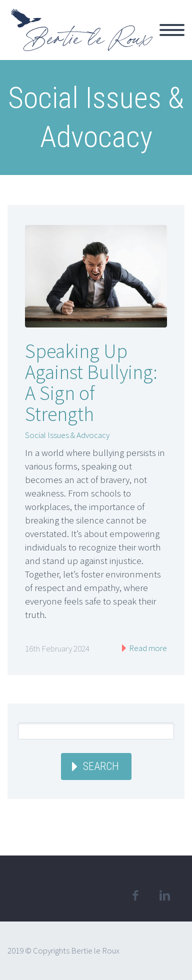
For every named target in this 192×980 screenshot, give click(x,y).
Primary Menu (172, 30)
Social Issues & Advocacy (67, 435)
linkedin (164, 895)
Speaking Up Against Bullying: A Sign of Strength (91, 382)
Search (101, 766)
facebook (135, 895)
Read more (147, 648)
